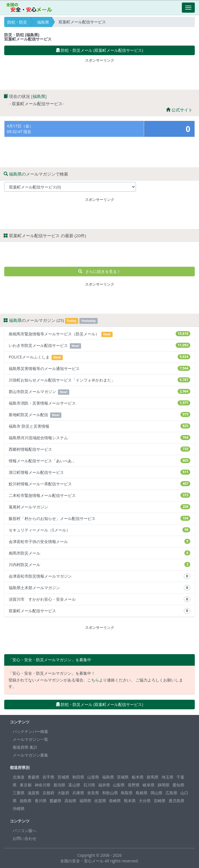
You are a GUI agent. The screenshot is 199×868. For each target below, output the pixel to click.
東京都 (26, 785)
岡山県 (156, 793)
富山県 (74, 785)
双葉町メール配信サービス (99, 611)
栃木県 (138, 777)
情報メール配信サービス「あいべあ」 (99, 461)
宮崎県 (160, 801)
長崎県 (115, 801)
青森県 (33, 777)
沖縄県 (19, 808)
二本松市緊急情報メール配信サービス (99, 495)
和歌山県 (110, 793)
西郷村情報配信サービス (99, 449)
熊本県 (130, 801)
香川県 (41, 801)
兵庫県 (78, 793)
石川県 (89, 785)
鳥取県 (127, 793)
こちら (93, 680)
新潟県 (59, 785)
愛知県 (178, 785)
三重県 (19, 793)
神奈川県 (43, 785)
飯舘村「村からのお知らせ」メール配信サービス (99, 518)
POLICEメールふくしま (99, 357)
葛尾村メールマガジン (99, 507)
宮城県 (63, 777)
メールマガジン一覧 (30, 739)
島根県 (142, 793)
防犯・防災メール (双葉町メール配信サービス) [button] (100, 50)
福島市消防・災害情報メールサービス (99, 403)
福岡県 (85, 801)
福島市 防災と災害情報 (99, 426)
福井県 (104, 785)
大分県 (145, 801)
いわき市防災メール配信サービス (99, 346)
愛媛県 (55, 801)
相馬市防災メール (99, 553)
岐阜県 (149, 785)
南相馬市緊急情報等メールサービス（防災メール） (99, 334)
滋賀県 (33, 793)
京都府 (48, 793)
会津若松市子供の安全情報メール (99, 541)
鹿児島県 (176, 801)
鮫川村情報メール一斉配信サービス (99, 484)
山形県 (93, 777)
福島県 (43, 22)
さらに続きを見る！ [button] (99, 271)
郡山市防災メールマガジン (99, 392)
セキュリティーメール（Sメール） (99, 530)
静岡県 (164, 785)
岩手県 (48, 777)
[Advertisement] (100, 73)
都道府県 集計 (25, 747)
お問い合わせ (24, 838)
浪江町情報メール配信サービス (99, 472)
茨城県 (123, 777)
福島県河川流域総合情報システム (99, 438)
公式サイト (179, 110)
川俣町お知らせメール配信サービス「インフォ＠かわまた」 (99, 380)
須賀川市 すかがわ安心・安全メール (99, 599)
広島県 (171, 793)
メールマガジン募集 (30, 755)
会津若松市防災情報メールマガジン (99, 576)
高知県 (70, 801)
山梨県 (119, 785)
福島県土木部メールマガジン (99, 588)
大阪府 (63, 793)
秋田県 (78, 777)
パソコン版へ (24, 830)
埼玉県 (167, 777)
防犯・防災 (17, 22)
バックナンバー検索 (30, 731)
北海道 (19, 777)
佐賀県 (100, 801)
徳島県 (26, 801)
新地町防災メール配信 (99, 415)
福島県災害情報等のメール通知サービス (99, 368)
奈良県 (93, 793)
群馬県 (153, 777)
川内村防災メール (99, 565)
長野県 (134, 785)
